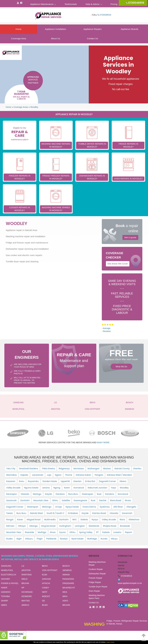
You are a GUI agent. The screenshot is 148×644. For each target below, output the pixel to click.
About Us (55, 38)
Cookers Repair (96, 569)
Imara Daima (89, 507)
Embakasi (73, 513)
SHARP (5, 601)
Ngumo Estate (31, 488)
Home (19, 29)
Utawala (25, 494)
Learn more (110, 642)
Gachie (103, 500)
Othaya (22, 526)
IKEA (65, 592)
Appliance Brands (129, 29)
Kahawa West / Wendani (119, 475)
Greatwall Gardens (29, 469)
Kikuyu (114, 539)
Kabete (106, 532)
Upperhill (65, 481)
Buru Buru (73, 494)
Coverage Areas (21, 107)
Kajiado (24, 475)
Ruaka (9, 539)
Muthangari (93, 469)
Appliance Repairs (92, 29)
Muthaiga (92, 539)
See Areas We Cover (118, 264)
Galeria (84, 520)
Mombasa (79, 469)
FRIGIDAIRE (68, 583)
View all (63, 560)
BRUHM (25, 583)
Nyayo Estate (72, 507)
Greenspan (88, 494)
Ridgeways (64, 469)
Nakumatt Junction (97, 488)
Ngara (58, 475)
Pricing (114, 4)
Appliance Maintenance (42, 4)
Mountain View (41, 500)
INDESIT (46, 596)
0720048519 (104, 15)
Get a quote (130, 237)
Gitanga (33, 526)
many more (103, 442)
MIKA (65, 596)
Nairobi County (122, 469)
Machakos (11, 475)
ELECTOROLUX (9, 575)
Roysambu (33, 481)
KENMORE (27, 596)
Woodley (34, 107)
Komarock (79, 488)
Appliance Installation (55, 29)
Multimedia (50, 520)
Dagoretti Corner (107, 481)
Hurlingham (65, 526)
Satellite (66, 500)
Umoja (59, 507)
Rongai (10, 520)
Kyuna (63, 532)
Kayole (48, 494)
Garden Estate (50, 481)
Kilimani (10, 526)
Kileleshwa (134, 520)
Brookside (125, 526)
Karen (67, 488)
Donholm (25, 500)
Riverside (30, 532)
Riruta (128, 500)
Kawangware (80, 500)
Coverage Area (19, 38)
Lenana (46, 488)
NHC (75, 520)
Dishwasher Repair (97, 574)
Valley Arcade (13, 488)
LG (56, 402)
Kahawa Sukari (83, 475)
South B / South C (55, 513)
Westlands (94, 526)
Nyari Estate (77, 539)
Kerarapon (12, 494)
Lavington (80, 526)
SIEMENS (129, 409)
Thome (69, 475)
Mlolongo (47, 507)
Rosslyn (64, 539)
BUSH (45, 605)
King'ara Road (48, 526)
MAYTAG (26, 601)
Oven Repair (94, 591)
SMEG (4, 605)
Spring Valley (86, 532)
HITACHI (46, 583)
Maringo (37, 494)
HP (23, 588)
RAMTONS (27, 575)
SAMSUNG (19, 402)
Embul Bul (90, 481)
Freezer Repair (95, 578)
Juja (49, 475)
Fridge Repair (95, 582)
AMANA (66, 575)
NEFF (45, 592)
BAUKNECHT (69, 588)
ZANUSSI (46, 579)
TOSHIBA (5, 596)
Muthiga (42, 532)
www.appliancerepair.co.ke (130, 583)
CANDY (46, 588)
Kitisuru (29, 539)
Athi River (118, 507)
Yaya (114, 488)
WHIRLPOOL (18, 409)
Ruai (99, 494)
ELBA (45, 575)
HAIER (4, 588)
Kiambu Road (99, 513)
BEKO (92, 402)
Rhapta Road (110, 526)
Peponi (129, 532)
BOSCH (130, 402)
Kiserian (77, 481)
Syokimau (105, 507)
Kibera (123, 481)
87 (97, 532)
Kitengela (131, 507)
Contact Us (93, 38)
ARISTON (55, 409)
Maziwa (107, 469)
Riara (122, 520)
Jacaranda (38, 475)
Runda (104, 539)
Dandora (60, 494)
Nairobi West (36, 513)
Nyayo (95, 520)
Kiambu (137, 469)
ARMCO (25, 605)
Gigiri (19, 539)
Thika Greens (48, 469)
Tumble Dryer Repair (98, 587)
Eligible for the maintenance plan (20, 134)
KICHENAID (27, 592)
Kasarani (11, 481)
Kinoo (53, 532)
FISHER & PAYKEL (10, 583)
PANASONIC (68, 579)
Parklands (51, 539)
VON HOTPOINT (93, 409)
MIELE (25, 579)
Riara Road (116, 500)
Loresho (117, 532)
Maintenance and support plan (74, 360)
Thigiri (40, 539)
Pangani (99, 475)
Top (144, 637)
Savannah (11, 500)
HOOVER (5, 579)
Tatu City (11, 469)
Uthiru (55, 500)
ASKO (65, 601)
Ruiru (22, 481)
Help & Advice (93, 4)
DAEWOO (6, 592)
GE (43, 601)
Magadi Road (34, 520)
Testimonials (71, 4)
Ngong (57, 488)
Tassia (10, 513)
